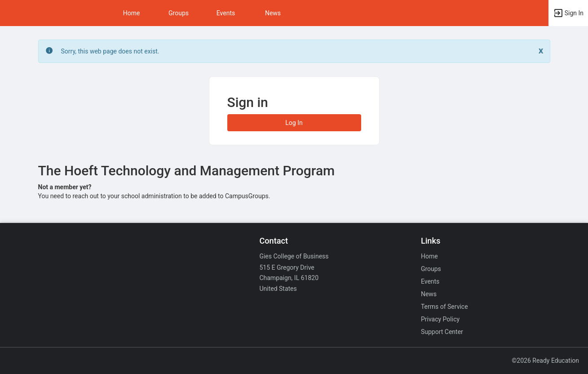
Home (429, 256)
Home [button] (132, 13)
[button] (568, 13)
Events (226, 13)
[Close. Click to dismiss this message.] (541, 51)
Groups (179, 13)
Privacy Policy (440, 319)
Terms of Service (444, 307)
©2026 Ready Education (545, 361)
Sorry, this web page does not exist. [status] (110, 51)
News (273, 13)
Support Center (442, 332)
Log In (294, 123)
